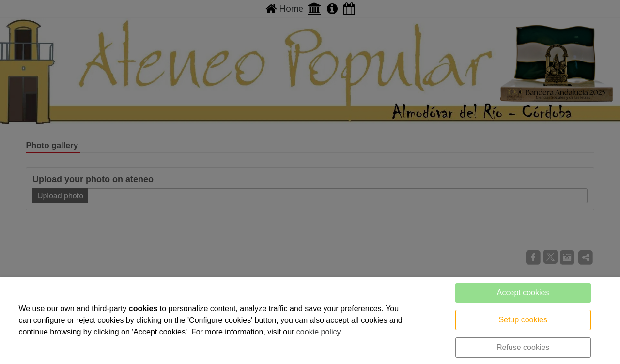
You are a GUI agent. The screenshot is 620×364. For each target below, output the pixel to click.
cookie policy (319, 332)
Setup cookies (523, 320)
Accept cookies (523, 293)
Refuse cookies (523, 347)
